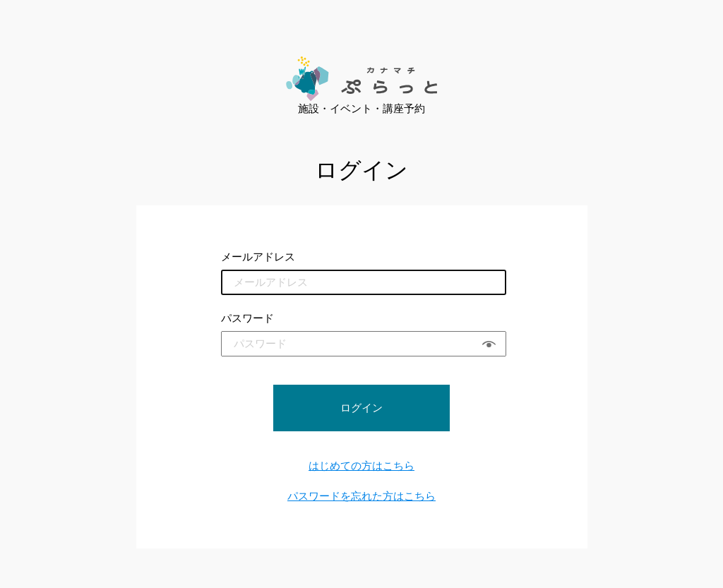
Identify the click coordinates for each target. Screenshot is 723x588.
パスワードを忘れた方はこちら (361, 496)
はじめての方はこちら (361, 466)
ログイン (361, 408)
